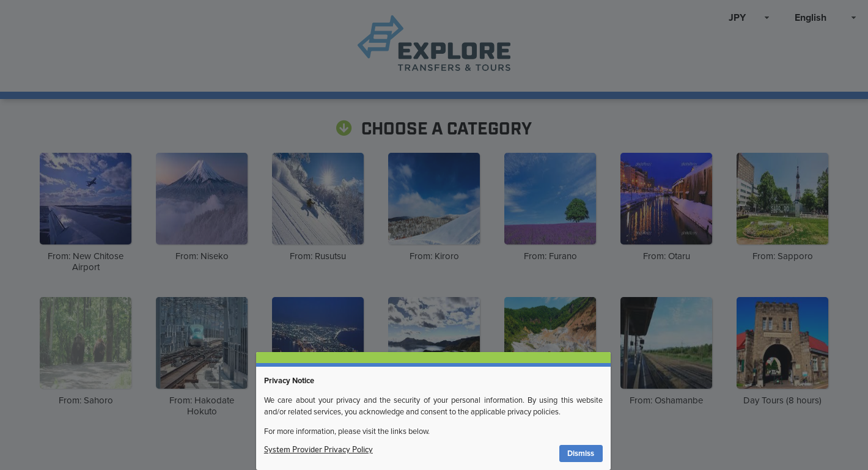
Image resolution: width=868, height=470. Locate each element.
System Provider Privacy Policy (318, 450)
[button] (581, 454)
